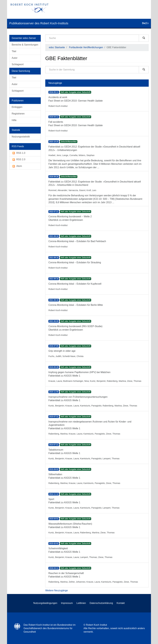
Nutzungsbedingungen (45, 603)
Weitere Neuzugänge (57, 590)
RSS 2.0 (19, 160)
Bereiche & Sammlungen (25, 45)
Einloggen (17, 107)
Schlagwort (18, 64)
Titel (14, 51)
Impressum (67, 603)
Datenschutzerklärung (101, 603)
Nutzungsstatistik (21, 137)
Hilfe (14, 120)
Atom (17, 166)
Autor (15, 58)
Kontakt (121, 603)
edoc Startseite (57, 47)
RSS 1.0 (19, 153)
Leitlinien (81, 603)
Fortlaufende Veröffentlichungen (86, 47)
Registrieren (18, 114)
